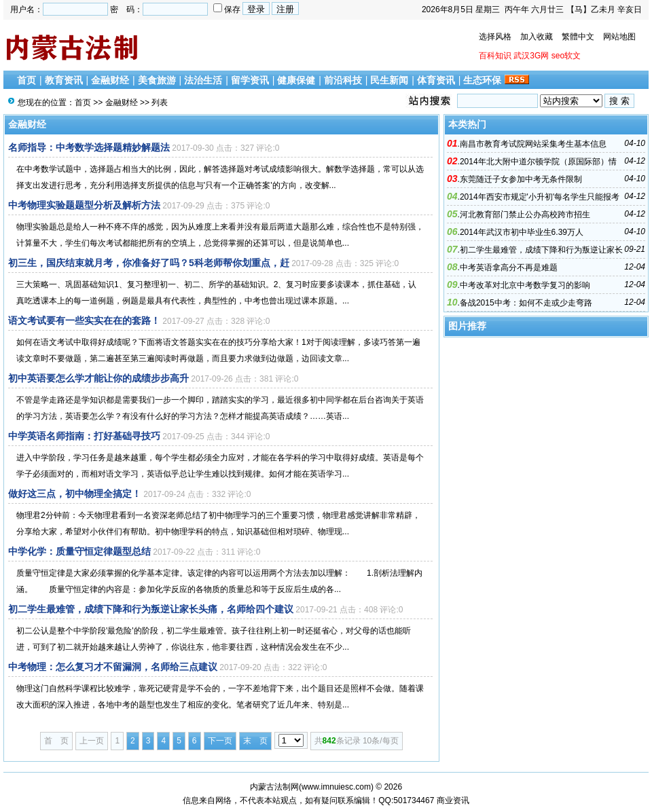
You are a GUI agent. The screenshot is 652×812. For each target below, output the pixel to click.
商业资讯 (453, 800)
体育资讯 (436, 80)
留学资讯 (250, 80)
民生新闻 (389, 80)
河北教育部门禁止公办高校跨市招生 (525, 215)
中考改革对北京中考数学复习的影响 (525, 285)
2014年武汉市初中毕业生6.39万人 (522, 232)
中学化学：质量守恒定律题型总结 (79, 551)
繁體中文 (578, 37)
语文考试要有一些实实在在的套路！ (84, 320)
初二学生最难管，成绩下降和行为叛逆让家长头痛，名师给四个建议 (151, 609)
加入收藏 (537, 37)
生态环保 (482, 80)
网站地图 (619, 37)
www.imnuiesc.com (336, 787)
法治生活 (203, 80)
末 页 (255, 741)
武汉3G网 (531, 56)
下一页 (220, 741)
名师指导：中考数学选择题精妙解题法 (89, 147)
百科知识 (495, 56)
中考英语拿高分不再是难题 (509, 267)
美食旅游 (157, 80)
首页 (26, 80)
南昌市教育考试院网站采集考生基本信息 (533, 144)
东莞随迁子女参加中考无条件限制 (521, 179)
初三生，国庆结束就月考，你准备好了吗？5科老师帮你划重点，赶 (149, 263)
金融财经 (110, 80)
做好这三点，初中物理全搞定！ (75, 494)
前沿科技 (343, 80)
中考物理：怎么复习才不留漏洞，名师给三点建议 (113, 667)
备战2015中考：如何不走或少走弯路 (526, 303)
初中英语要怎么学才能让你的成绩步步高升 (98, 378)
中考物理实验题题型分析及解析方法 (84, 205)
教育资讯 (64, 80)
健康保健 (296, 80)
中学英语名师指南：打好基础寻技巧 (84, 436)
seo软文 (566, 56)
